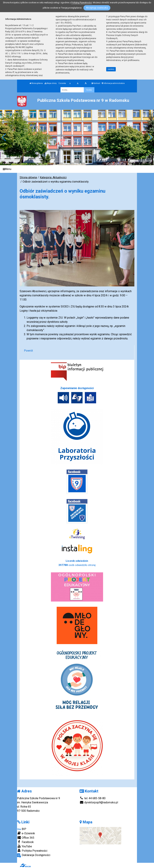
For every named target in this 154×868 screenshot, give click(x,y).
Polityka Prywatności (32, 851)
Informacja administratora (113, 83)
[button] (4, 137)
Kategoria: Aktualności (53, 177)
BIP (22, 829)
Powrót (28, 351)
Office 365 (26, 838)
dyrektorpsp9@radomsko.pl (99, 802)
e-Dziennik (26, 833)
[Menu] (77, 169)
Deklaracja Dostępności (34, 855)
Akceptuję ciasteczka (97, 8)
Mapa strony (51, 83)
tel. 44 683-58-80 (93, 798)
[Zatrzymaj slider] (77, 162)
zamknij (111, 69)
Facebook (25, 842)
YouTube (25, 846)
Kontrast (96, 83)
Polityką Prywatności (82, 3)
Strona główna (36, 83)
